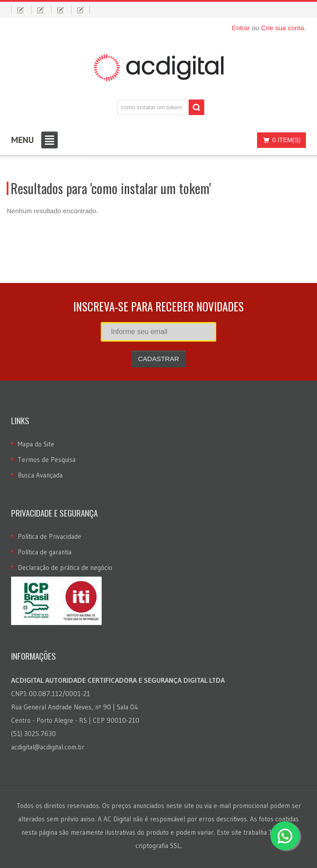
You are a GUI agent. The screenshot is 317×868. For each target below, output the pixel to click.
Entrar (241, 28)
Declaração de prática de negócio (65, 567)
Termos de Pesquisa (47, 460)
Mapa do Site (36, 444)
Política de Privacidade (50, 536)
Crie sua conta (283, 28)
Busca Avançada (40, 475)
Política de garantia (45, 552)
